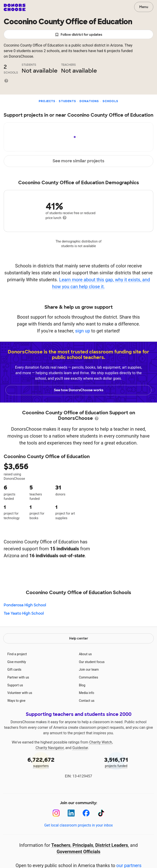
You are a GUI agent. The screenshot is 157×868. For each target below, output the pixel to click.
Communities (88, 677)
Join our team (89, 670)
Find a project (17, 654)
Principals (83, 845)
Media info (86, 693)
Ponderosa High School (25, 605)
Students (67, 101)
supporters (41, 762)
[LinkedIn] (71, 813)
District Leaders (112, 845)
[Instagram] (56, 813)
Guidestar (80, 748)
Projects (47, 101)
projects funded (116, 762)
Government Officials (79, 852)
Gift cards (14, 670)
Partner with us (18, 677)
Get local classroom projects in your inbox (78, 825)
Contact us (87, 701)
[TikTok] (101, 813)
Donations (89, 101)
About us (85, 654)
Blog (82, 685)
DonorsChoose (15, 7)
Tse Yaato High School (24, 613)
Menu (144, 7)
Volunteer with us (20, 693)
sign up (83, 331)
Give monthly (17, 662)
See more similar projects (78, 161)
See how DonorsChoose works (79, 390)
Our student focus (92, 662)
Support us (15, 685)
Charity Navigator (50, 748)
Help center (79, 638)
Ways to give (16, 701)
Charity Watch (101, 742)
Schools (110, 101)
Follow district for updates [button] (78, 35)
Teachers (61, 845)
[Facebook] (86, 813)
